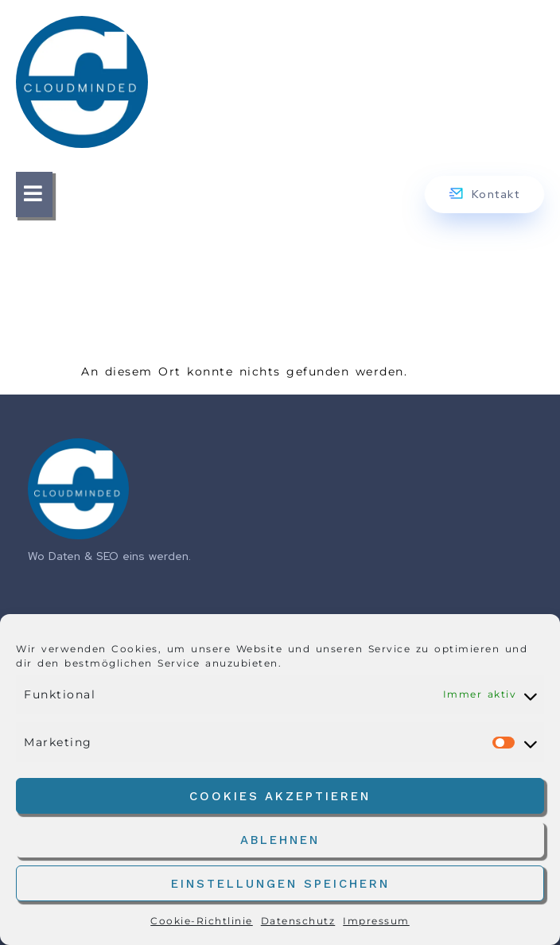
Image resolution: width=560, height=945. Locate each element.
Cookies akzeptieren (280, 796)
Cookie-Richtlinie (202, 921)
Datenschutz (298, 921)
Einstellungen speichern (280, 884)
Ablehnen (280, 840)
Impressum (376, 921)
